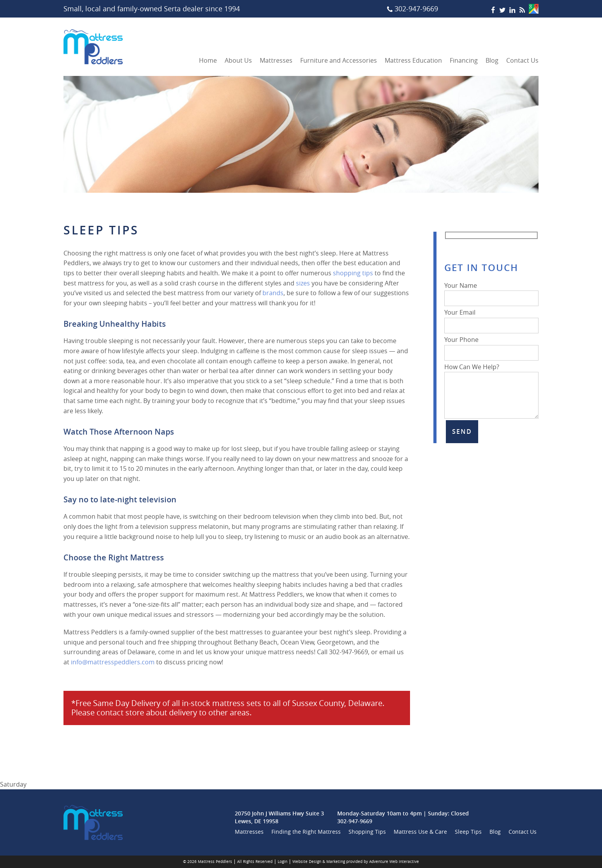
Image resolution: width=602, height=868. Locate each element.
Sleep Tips (468, 832)
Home (208, 60)
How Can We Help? (491, 372)
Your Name (491, 292)
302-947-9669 (355, 821)
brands (273, 293)
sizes (303, 283)
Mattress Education (413, 60)
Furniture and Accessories (339, 60)
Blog (492, 60)
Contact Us (522, 60)
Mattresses (276, 60)
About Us (238, 60)
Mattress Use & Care (420, 832)
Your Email (491, 319)
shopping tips (353, 273)
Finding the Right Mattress (306, 832)
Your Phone (491, 346)
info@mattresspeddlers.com (113, 662)
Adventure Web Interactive (394, 862)
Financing (464, 60)
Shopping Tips (367, 832)
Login (283, 862)
